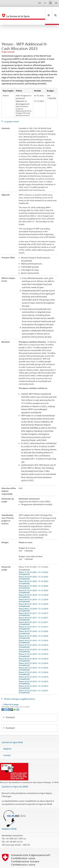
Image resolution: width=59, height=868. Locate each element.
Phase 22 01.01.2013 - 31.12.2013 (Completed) (34, 681)
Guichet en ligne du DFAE (15, 776)
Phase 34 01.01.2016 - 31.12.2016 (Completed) (34, 631)
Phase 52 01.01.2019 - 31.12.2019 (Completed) (34, 585)
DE (40, 3)
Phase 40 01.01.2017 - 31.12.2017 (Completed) (34, 604)
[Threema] (12, 699)
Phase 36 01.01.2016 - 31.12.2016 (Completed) (34, 622)
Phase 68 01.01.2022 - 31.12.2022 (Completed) (34, 576)
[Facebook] (3, 699)
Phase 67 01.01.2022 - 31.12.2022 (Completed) (34, 581)
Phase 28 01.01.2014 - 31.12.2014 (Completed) (34, 658)
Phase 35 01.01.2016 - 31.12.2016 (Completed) (34, 626)
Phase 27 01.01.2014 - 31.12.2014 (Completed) (34, 663)
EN (56, 3)
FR (51, 3)
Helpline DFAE (9, 818)
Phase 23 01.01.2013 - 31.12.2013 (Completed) (34, 677)
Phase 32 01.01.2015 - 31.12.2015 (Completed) (34, 640)
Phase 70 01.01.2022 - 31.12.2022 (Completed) (34, 567)
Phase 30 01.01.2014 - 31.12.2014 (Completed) (34, 649)
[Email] (18, 699)
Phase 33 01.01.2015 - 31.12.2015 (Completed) (34, 636)
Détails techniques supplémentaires (19, 688)
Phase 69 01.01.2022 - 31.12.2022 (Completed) (34, 572)
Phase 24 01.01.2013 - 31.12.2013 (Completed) (34, 672)
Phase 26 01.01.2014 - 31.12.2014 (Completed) (34, 667)
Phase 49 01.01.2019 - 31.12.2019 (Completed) (34, 595)
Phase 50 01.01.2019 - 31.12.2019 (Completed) (34, 590)
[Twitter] (6, 699)
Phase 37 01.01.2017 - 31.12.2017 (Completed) (34, 617)
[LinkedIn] (9, 699)
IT (45, 3)
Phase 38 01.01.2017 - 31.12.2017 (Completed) (34, 613)
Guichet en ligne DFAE (12, 732)
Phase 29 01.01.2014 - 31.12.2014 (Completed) (34, 654)
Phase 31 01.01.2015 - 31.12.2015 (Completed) (34, 645)
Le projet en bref (11, 111)
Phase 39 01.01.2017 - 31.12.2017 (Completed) (34, 608)
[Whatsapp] (15, 699)
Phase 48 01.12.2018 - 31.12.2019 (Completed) (34, 599)
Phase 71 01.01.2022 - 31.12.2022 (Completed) (34, 563)
